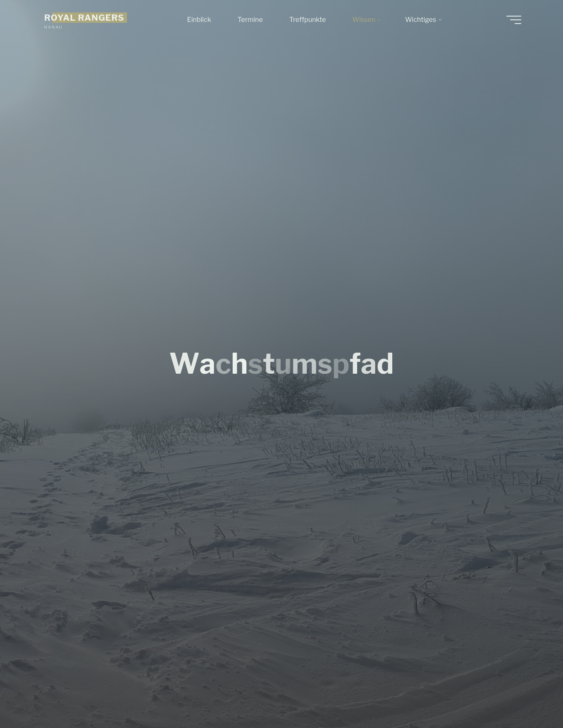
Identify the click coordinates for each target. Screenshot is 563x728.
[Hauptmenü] (514, 20)
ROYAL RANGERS (84, 18)
